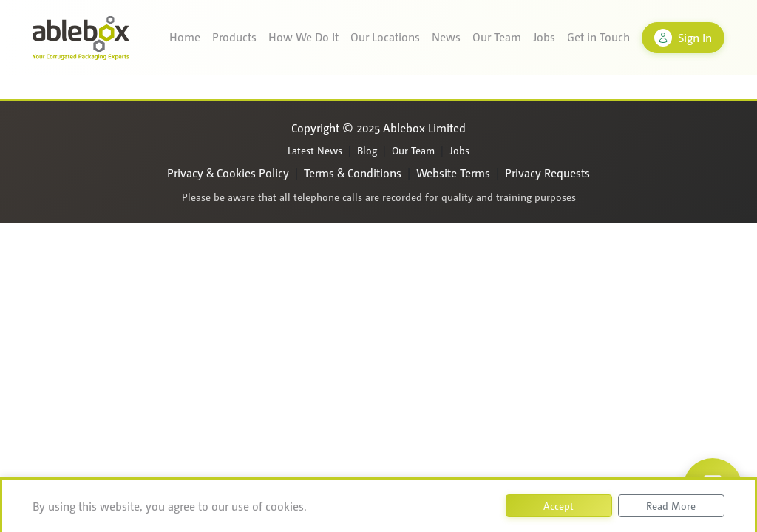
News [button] (446, 37)
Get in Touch (598, 37)
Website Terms (453, 173)
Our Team (497, 37)
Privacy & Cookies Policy (228, 173)
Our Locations (385, 37)
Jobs (544, 37)
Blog (367, 150)
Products (234, 37)
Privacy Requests (547, 173)
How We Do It (303, 37)
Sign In (683, 38)
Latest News (315, 150)
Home (185, 37)
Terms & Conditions (353, 173)
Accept (559, 505)
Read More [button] (671, 505)
